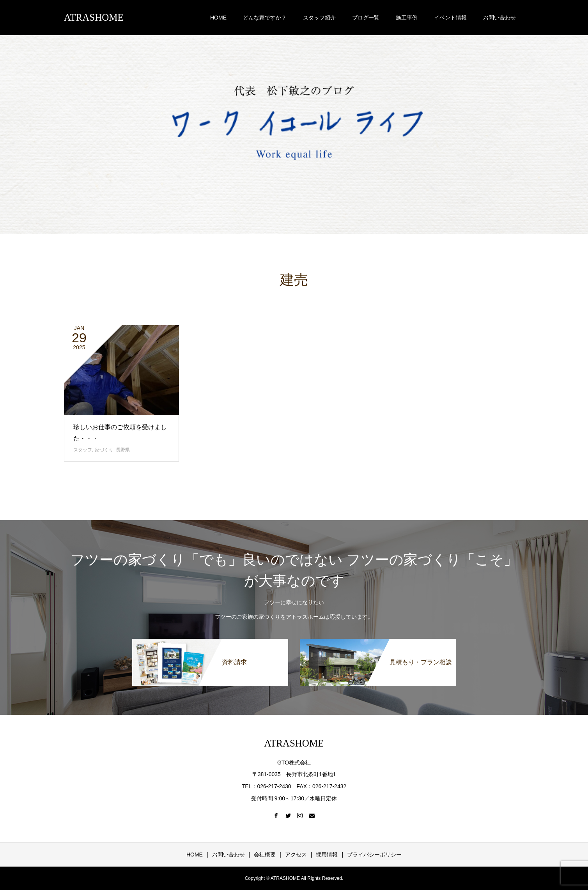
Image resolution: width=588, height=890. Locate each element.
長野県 (123, 450)
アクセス (296, 855)
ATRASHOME (94, 17)
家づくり (104, 450)
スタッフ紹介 (319, 18)
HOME (218, 18)
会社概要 (265, 855)
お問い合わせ (499, 18)
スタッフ (83, 450)
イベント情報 (450, 18)
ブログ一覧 (366, 18)
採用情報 (327, 855)
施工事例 (407, 18)
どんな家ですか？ (265, 18)
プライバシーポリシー (374, 855)
